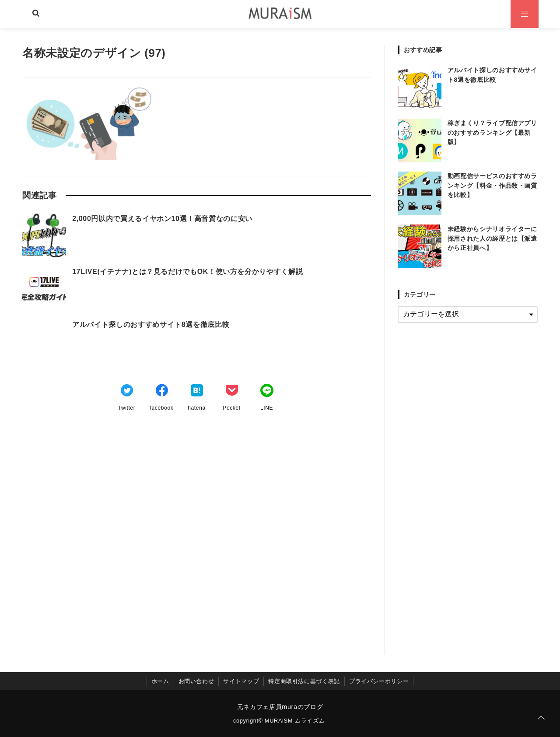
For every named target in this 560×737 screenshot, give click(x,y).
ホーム (160, 681)
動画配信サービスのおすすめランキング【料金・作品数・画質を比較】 (492, 185)
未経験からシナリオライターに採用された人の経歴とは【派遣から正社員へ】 (492, 238)
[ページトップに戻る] (541, 718)
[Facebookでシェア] (162, 392)
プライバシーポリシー (379, 681)
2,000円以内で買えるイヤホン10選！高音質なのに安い (162, 219)
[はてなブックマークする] (197, 392)
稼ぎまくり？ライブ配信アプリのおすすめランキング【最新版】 (492, 132)
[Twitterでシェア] (127, 392)
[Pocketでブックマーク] (232, 392)
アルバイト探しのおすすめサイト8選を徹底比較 (151, 325)
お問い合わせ (196, 681)
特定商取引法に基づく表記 (304, 681)
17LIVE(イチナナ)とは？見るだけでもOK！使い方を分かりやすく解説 (187, 272)
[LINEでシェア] (267, 392)
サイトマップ (241, 681)
